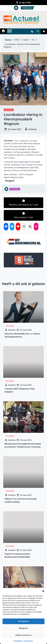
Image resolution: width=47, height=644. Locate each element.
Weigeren (24, 628)
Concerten (9, 110)
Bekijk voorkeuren (24, 635)
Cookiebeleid (18, 641)
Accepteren (24, 621)
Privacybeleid (28, 641)
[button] (43, 591)
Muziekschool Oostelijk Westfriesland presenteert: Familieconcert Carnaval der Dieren (23, 447)
